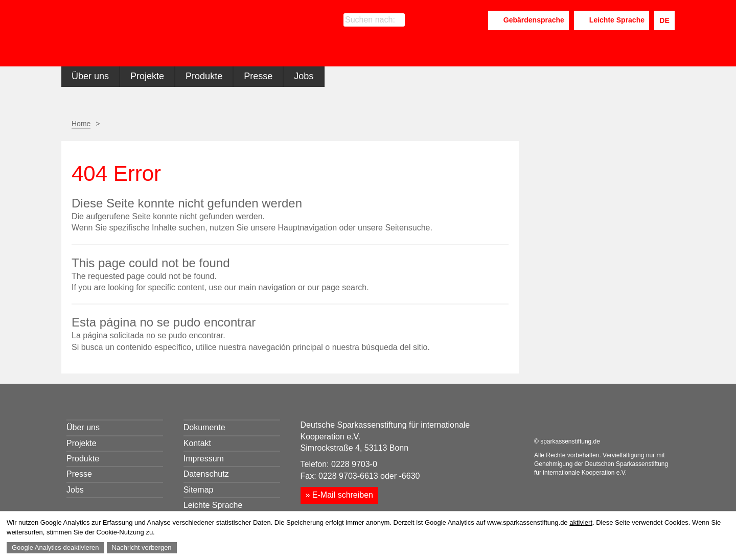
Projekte (147, 76)
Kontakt (197, 443)
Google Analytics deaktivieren (55, 547)
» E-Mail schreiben (340, 495)
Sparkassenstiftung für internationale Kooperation (160, 35)
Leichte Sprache (617, 20)
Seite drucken (451, 124)
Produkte (204, 76)
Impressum (204, 459)
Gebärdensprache (534, 20)
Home (81, 124)
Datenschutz (206, 474)
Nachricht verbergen (142, 547)
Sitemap (199, 490)
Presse (258, 76)
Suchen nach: (370, 20)
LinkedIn (454, 21)
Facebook (436, 21)
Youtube (477, 21)
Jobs (304, 76)
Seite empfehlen (477, 124)
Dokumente (204, 427)
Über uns (90, 76)
